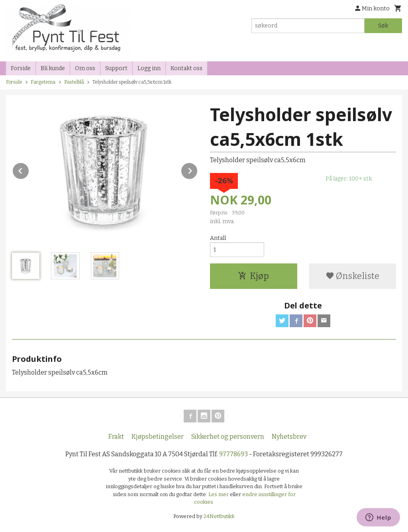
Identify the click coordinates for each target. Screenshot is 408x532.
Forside (21, 68)
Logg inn (149, 68)
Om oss (85, 68)
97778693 (233, 454)
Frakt (116, 437)
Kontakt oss (186, 68)
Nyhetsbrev (289, 437)
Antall (218, 238)
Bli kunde (53, 68)
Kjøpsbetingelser (158, 437)
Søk (383, 26)
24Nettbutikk (219, 516)
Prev (29, 170)
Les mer (219, 494)
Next (198, 170)
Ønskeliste (352, 276)
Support (116, 68)
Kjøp (253, 276)
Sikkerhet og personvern (228, 437)
